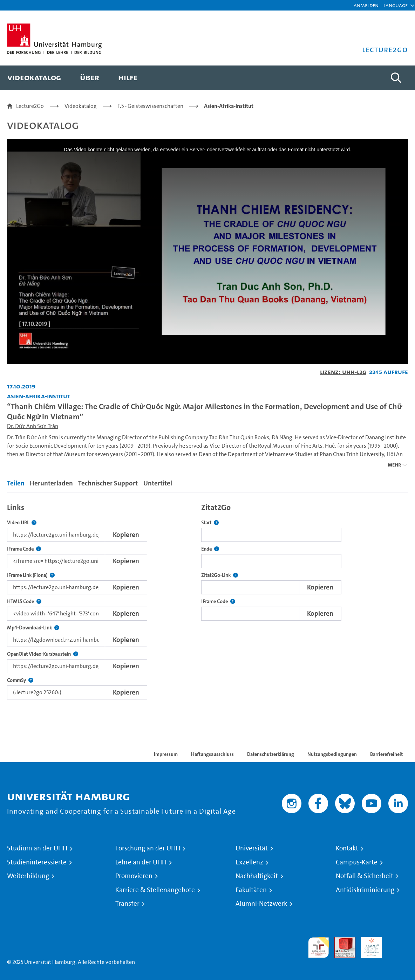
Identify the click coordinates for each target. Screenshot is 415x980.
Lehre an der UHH (141, 862)
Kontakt (347, 848)
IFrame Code (24, 549)
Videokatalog (81, 106)
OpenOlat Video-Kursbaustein (43, 654)
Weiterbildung (28, 876)
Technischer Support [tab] (108, 483)
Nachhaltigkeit (257, 876)
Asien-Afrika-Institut (229, 106)
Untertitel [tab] (158, 483)
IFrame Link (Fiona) (31, 575)
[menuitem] (34, 78)
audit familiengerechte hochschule (319, 948)
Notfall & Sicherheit (365, 876)
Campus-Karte (357, 862)
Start (210, 523)
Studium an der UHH (37, 848)
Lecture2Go (30, 106)
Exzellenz (249, 862)
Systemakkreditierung (397, 941)
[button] (396, 5)
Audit (341, 941)
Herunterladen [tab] (51, 483)
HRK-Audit (367, 945)
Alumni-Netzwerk (261, 904)
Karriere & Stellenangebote (155, 890)
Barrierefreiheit (386, 754)
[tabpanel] (207, 599)
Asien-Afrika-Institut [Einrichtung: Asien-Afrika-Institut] (39, 396)
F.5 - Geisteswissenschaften (150, 106)
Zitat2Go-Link (220, 575)
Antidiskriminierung (365, 890)
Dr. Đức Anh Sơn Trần (33, 426)
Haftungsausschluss (212, 754)
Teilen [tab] (16, 483)
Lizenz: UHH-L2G (343, 372)
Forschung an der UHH (148, 848)
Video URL (22, 523)
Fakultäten (251, 890)
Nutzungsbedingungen (332, 754)
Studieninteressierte (37, 862)
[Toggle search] (396, 78)
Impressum (166, 754)
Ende (210, 549)
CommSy (20, 680)
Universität (252, 848)
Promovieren (134, 876)
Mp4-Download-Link (33, 628)
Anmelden (366, 5)
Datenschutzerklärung (271, 754)
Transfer (127, 904)
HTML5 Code (24, 602)
